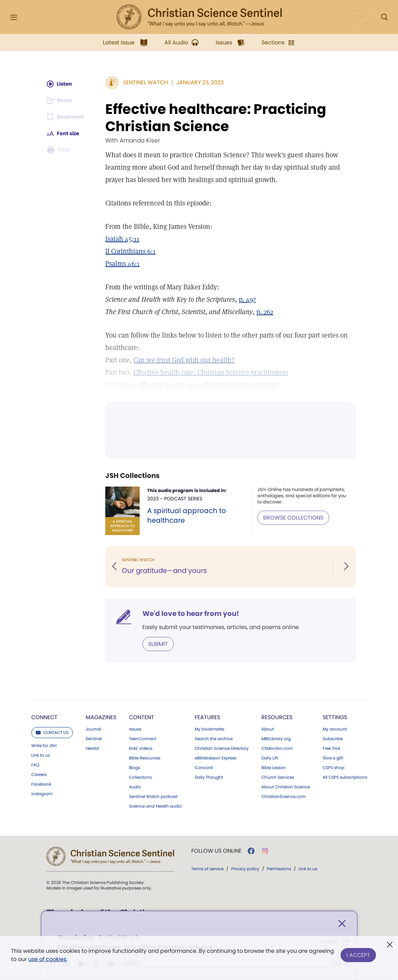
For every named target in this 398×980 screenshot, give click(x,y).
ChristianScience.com (284, 796)
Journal (93, 729)
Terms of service (207, 868)
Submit (159, 644)
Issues (135, 729)
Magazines (101, 717)
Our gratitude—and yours (166, 571)
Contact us (52, 732)
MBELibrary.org (276, 738)
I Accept (358, 954)
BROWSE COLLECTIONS (294, 517)
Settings (335, 717)
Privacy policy (245, 868)
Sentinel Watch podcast (153, 796)
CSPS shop (334, 767)
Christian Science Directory (222, 748)
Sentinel (94, 738)
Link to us (41, 755)
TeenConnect (143, 738)
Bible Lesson (274, 767)
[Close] (342, 924)
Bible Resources (145, 758)
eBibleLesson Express (216, 758)
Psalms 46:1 (123, 264)
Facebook (41, 784)
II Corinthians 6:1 (131, 251)
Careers (39, 774)
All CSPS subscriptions (345, 777)
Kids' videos (141, 748)
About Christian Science (286, 787)
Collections (140, 777)
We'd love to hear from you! (191, 614)
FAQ (35, 765)
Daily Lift (270, 758)
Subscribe (333, 738)
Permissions (279, 868)
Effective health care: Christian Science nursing (209, 385)
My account (335, 729)
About (268, 729)
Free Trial (331, 748)
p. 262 (265, 312)
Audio (135, 787)
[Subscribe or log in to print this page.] (59, 150)
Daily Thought (209, 777)
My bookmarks (209, 729)
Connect (44, 717)
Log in (357, 17)
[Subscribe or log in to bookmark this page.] (66, 117)
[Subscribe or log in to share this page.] (61, 100)
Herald (92, 748)
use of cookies (47, 959)
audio (155, 806)
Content (142, 717)
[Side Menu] (14, 17)
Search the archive (214, 738)
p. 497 (248, 299)
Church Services (278, 777)
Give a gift (333, 758)
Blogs (135, 767)
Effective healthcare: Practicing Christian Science (216, 118)
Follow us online (216, 851)
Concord (204, 767)
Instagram (42, 793)
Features (207, 717)
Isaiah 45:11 (123, 239)
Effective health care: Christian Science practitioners (211, 372)
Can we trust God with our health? (185, 360)
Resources (277, 717)
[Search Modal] (384, 17)
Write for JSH (44, 745)
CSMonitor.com (277, 748)
